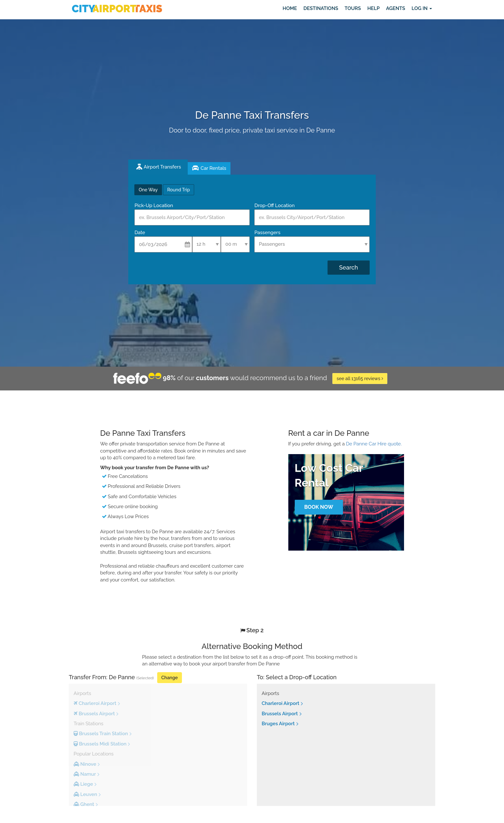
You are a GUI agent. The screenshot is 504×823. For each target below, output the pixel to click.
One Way (148, 190)
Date (140, 233)
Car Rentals (213, 168)
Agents (396, 8)
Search (348, 267)
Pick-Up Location (154, 206)
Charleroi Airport (280, 703)
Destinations (321, 8)
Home (290, 8)
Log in (422, 8)
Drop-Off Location (274, 206)
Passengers (267, 233)
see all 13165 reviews (360, 379)
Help (373, 8)
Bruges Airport (278, 724)
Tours (353, 8)
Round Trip (178, 190)
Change (170, 678)
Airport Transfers (162, 167)
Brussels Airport (280, 714)
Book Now (319, 507)
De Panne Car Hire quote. (374, 444)
